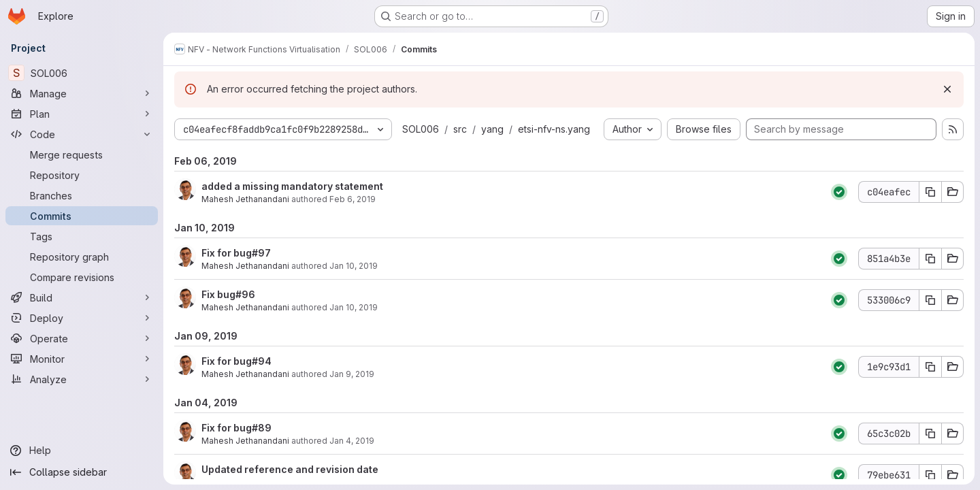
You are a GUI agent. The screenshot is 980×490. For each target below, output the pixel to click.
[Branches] (82, 195)
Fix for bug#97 (236, 253)
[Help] (82, 451)
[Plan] (82, 114)
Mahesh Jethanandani (245, 199)
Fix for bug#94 (236, 361)
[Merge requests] (82, 154)
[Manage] (82, 93)
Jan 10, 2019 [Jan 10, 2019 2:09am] (354, 266)
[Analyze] (82, 379)
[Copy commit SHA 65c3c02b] (930, 434)
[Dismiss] (947, 89)
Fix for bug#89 (236, 428)
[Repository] (82, 175)
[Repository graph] (82, 257)
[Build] (82, 297)
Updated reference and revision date (290, 469)
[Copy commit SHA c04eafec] (930, 192)
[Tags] (82, 236)
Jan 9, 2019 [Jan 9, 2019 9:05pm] (352, 374)
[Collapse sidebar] (82, 472)
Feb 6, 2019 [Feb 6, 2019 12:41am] (353, 199)
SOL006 (421, 129)
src (460, 129)
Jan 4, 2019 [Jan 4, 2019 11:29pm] (352, 441)
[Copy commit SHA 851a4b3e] (930, 259)
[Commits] (82, 216)
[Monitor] (82, 359)
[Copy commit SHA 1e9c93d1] (930, 367)
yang (492, 129)
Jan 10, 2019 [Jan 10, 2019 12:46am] (354, 307)
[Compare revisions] (82, 277)
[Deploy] (82, 318)
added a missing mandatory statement (292, 186)
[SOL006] (82, 73)
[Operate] (82, 338)
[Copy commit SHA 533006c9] (930, 300)
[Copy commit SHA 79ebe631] (930, 475)
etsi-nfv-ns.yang (554, 129)
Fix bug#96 (228, 294)
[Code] (82, 134)
